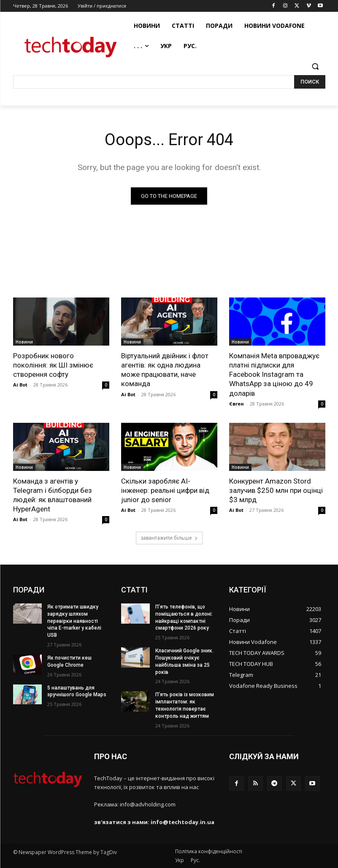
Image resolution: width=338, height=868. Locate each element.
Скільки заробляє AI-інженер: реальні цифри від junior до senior (165, 490)
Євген (237, 404)
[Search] (310, 82)
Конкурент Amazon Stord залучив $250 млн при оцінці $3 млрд (276, 490)
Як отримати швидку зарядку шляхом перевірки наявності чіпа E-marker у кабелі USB (74, 621)
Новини (24, 342)
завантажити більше (169, 538)
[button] (315, 66)
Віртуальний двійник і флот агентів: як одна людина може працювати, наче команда (165, 370)
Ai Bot (20, 385)
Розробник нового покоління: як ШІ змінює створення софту (53, 365)
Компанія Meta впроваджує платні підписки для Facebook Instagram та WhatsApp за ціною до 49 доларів (274, 374)
